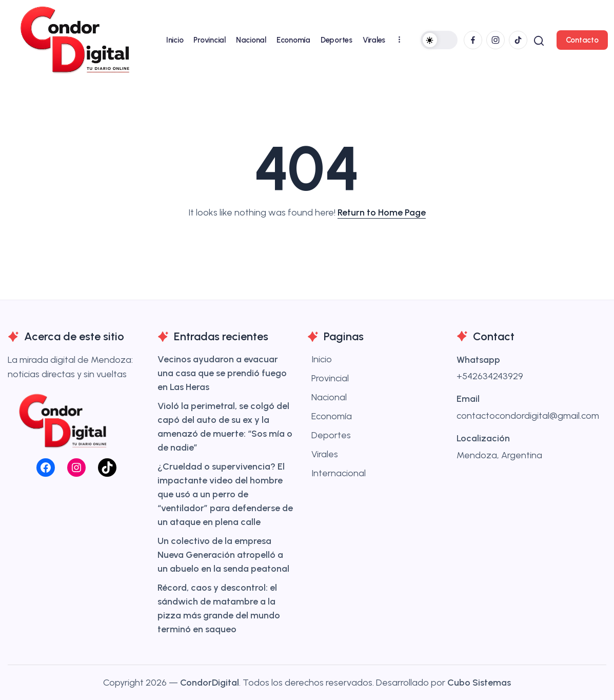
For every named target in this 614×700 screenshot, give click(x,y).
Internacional (339, 473)
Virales (325, 454)
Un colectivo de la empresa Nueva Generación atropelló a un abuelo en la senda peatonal (223, 555)
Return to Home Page (382, 212)
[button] (438, 40)
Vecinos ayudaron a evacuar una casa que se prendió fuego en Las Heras (222, 373)
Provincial (330, 378)
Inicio (322, 359)
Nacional (329, 397)
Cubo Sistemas (479, 683)
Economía (332, 416)
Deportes (331, 435)
